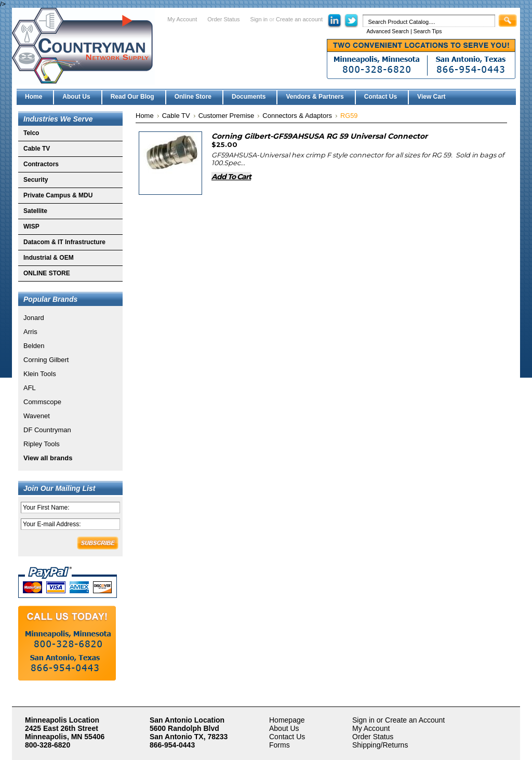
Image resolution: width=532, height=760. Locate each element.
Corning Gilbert (46, 360)
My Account (182, 19)
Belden (34, 346)
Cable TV (37, 149)
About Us (284, 728)
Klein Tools (40, 374)
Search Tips (428, 31)
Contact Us (287, 737)
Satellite (35, 211)
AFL (30, 388)
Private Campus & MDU (58, 195)
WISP (31, 226)
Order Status (223, 19)
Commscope (42, 402)
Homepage (287, 720)
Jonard (34, 318)
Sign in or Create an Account (398, 720)
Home (145, 116)
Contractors (41, 164)
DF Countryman (47, 430)
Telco (31, 133)
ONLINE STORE (47, 273)
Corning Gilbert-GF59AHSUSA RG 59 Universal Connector (320, 136)
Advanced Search (388, 31)
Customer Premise (227, 116)
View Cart (431, 97)
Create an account (299, 19)
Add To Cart (231, 177)
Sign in (259, 19)
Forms (280, 745)
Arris (30, 332)
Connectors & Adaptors (297, 116)
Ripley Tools (42, 444)
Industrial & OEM (49, 258)
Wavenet (37, 416)
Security (36, 180)
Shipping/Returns (380, 745)
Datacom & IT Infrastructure (64, 242)
